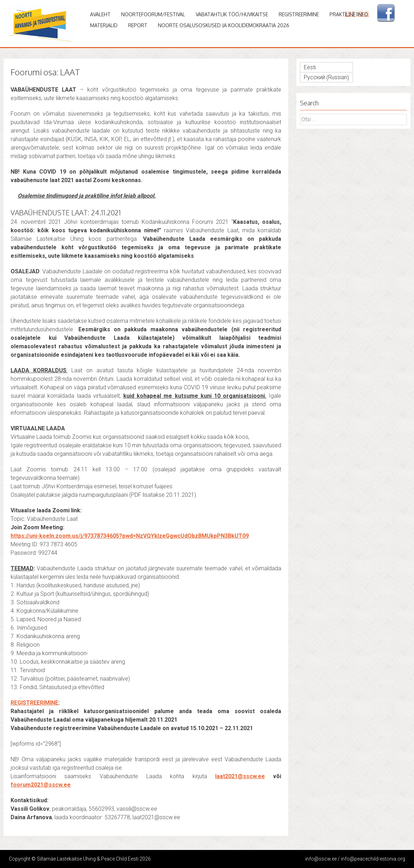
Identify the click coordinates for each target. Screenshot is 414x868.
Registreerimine (299, 14)
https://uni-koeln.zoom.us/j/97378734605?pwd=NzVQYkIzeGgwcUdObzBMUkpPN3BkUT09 (130, 536)
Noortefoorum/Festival (153, 14)
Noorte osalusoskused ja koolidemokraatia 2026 (224, 25)
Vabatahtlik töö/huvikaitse (232, 14)
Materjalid (104, 25)
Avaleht (100, 14)
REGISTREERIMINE (34, 703)
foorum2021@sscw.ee (41, 785)
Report (138, 25)
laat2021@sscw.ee (240, 776)
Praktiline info (349, 14)
